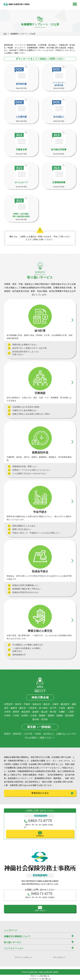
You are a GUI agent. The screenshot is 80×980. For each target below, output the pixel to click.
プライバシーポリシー (23, 957)
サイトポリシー (59, 957)
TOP (5, 34)
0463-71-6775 (40, 821)
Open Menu (75, 4)
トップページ (10, 930)
